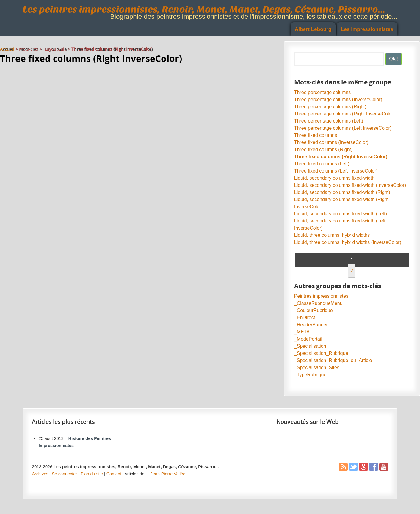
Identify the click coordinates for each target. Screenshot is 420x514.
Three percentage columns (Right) (330, 107)
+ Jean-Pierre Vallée (166, 474)
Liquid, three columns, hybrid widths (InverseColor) (348, 242)
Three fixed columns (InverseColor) (331, 142)
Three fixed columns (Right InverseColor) (341, 157)
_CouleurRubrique (314, 310)
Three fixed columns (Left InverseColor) (336, 171)
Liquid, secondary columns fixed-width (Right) (342, 192)
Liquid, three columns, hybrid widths (332, 235)
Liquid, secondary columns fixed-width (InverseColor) (350, 185)
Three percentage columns (322, 92)
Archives (40, 474)
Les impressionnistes (367, 29)
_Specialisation (310, 346)
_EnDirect (305, 318)
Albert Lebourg (313, 29)
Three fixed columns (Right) (323, 149)
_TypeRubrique (310, 375)
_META (302, 332)
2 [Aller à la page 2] (352, 271)
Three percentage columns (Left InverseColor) (343, 128)
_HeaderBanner (311, 325)
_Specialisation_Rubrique (321, 353)
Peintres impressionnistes (321, 296)
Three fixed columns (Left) (322, 164)
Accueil (7, 49)
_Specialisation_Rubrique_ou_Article (333, 360)
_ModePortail (308, 339)
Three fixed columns (316, 135)
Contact (114, 474)
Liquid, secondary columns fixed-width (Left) (341, 214)
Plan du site (92, 474)
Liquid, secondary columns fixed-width (334, 178)
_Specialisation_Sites (317, 368)
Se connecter (64, 474)
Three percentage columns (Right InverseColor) (344, 114)
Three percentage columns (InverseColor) (338, 99)
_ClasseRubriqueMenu (318, 303)
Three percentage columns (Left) (329, 121)
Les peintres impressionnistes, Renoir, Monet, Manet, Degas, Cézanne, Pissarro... (204, 9)
